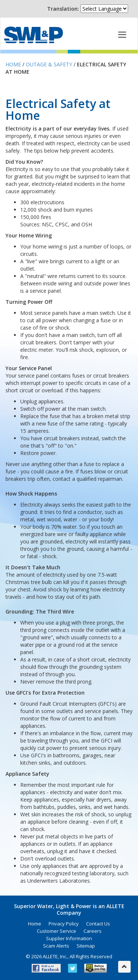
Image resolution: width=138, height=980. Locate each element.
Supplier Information (69, 938)
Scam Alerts (56, 946)
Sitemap (86, 946)
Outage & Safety (49, 64)
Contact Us (98, 924)
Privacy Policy (64, 924)
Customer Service (56, 931)
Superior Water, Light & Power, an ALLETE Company (33, 35)
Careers (93, 931)
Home (13, 64)
